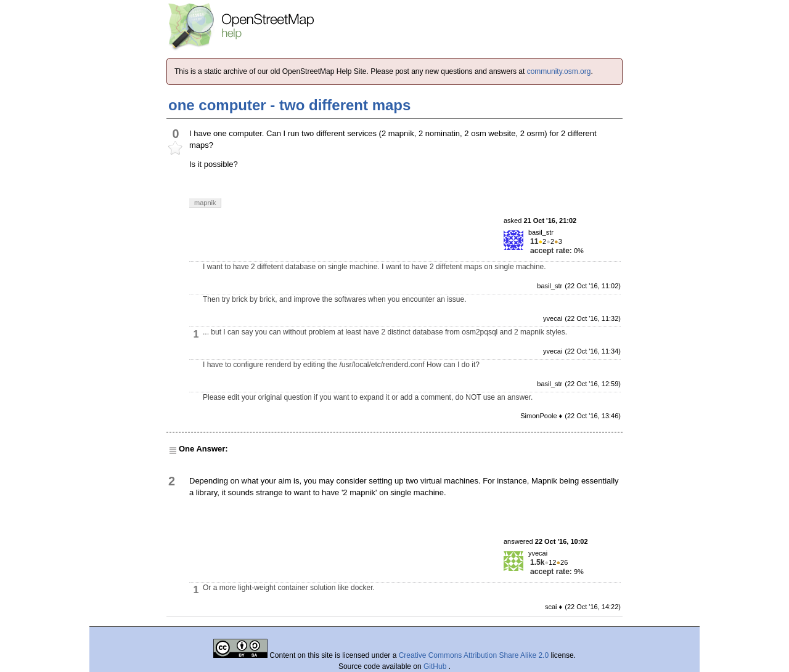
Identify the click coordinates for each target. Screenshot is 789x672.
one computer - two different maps (289, 105)
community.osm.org (559, 71)
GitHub (436, 666)
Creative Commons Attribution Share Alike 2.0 (474, 655)
